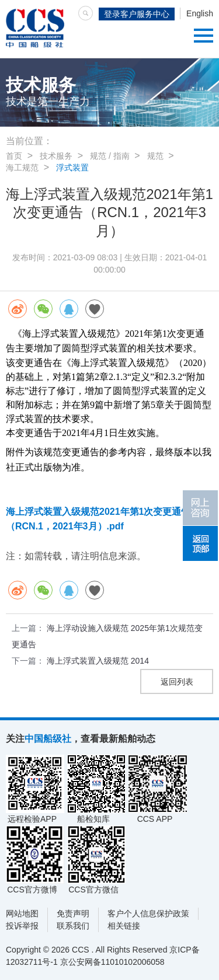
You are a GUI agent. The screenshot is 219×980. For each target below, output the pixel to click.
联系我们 (73, 926)
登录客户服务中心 (137, 14)
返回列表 (177, 682)
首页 (14, 156)
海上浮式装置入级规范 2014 (98, 661)
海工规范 (22, 168)
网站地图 (22, 913)
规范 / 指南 (110, 156)
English (200, 13)
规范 (155, 156)
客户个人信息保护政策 (148, 913)
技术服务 (56, 156)
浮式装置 (72, 168)
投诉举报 (22, 926)
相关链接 (124, 926)
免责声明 (73, 913)
